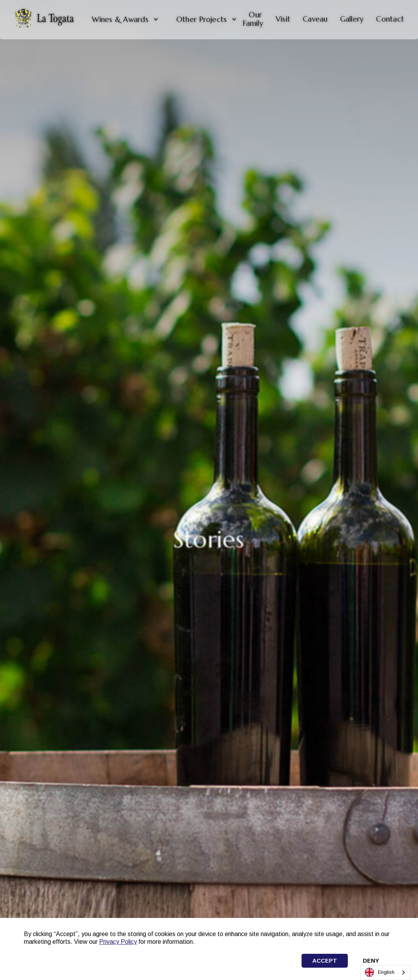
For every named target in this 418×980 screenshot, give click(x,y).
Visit (283, 19)
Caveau (315, 19)
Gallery (352, 19)
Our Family (253, 19)
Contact (390, 19)
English (380, 972)
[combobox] (385, 972)
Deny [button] (371, 961)
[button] (122, 19)
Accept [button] (325, 961)
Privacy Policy (118, 942)
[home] (44, 19)
